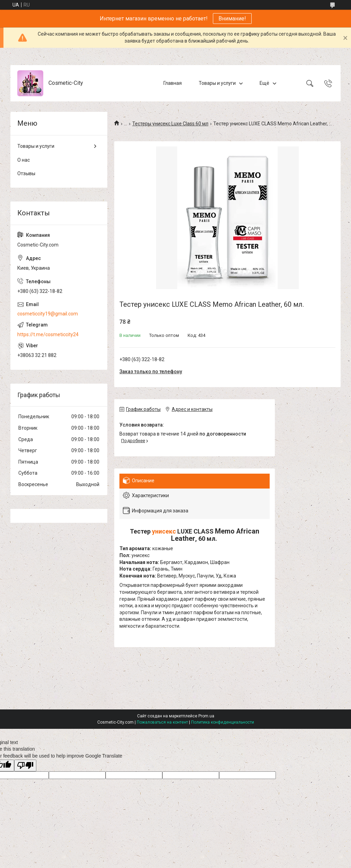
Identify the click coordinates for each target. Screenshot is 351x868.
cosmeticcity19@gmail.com (48, 314)
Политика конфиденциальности (223, 722)
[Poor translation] (25, 766)
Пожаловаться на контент (162, 722)
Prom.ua (206, 716)
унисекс (164, 531)
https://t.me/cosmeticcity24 (48, 334)
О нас (24, 160)
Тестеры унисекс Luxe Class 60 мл (170, 124)
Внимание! (232, 19)
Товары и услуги (217, 83)
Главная (173, 83)
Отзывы (26, 173)
